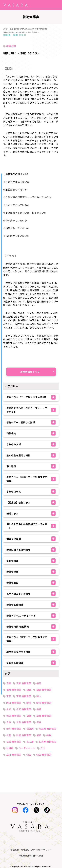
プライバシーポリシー (41, 850)
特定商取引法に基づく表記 (31, 855)
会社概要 (15, 850)
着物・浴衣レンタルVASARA (14, 32)
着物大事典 (32, 32)
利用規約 (25, 850)
